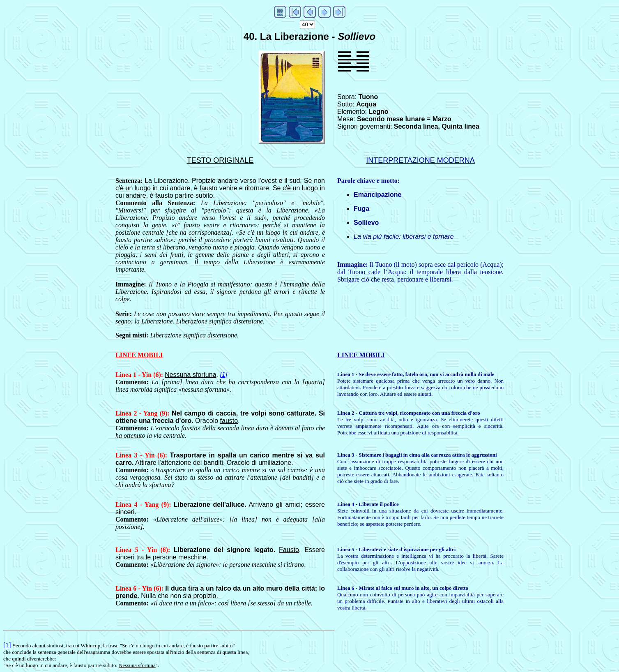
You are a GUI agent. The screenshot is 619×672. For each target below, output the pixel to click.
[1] (223, 375)
